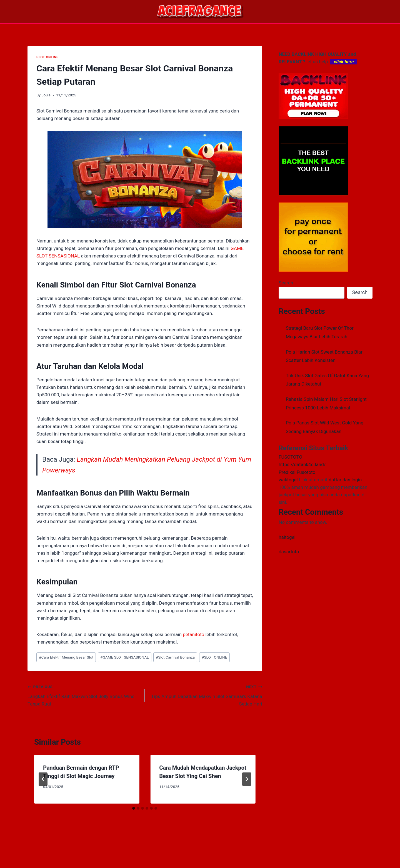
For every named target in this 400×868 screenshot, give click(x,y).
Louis (46, 95)
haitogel (287, 537)
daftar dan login (345, 480)
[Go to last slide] (43, 779)
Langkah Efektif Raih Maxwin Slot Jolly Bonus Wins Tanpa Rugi (84, 695)
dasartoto (289, 552)
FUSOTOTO (290, 457)
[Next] (247, 779)
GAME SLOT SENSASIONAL (124, 657)
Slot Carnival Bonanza (175, 657)
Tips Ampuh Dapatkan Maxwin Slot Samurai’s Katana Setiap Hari (206, 695)
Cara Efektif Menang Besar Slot (66, 657)
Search (286, 283)
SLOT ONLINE (47, 57)
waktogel (288, 480)
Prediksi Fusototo (297, 472)
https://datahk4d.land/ (302, 464)
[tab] (134, 808)
